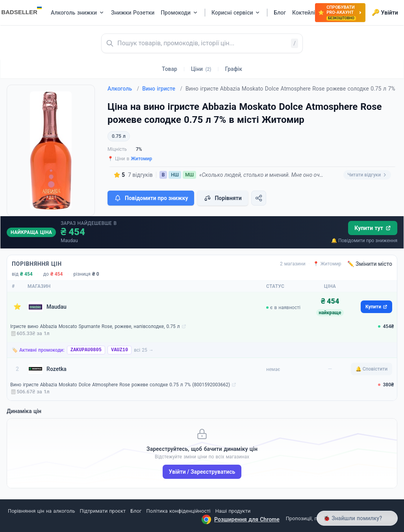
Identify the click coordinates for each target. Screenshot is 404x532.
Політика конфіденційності (179, 511)
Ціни (201, 69)
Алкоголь (123, 89)
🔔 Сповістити (372, 369)
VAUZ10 (120, 350)
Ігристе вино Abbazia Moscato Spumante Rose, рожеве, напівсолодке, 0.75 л (95, 326)
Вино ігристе (162, 89)
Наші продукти (233, 511)
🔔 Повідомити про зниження (364, 241)
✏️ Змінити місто (370, 264)
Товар (170, 69)
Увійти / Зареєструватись (202, 472)
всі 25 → (144, 350)
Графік (234, 69)
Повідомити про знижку (151, 198)
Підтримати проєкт (103, 511)
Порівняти (222, 198)
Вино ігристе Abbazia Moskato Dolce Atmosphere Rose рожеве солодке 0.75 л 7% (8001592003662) (120, 385)
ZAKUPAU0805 (86, 350)
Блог (136, 511)
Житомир (141, 159)
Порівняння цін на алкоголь (41, 511)
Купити (376, 307)
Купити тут (373, 228)
